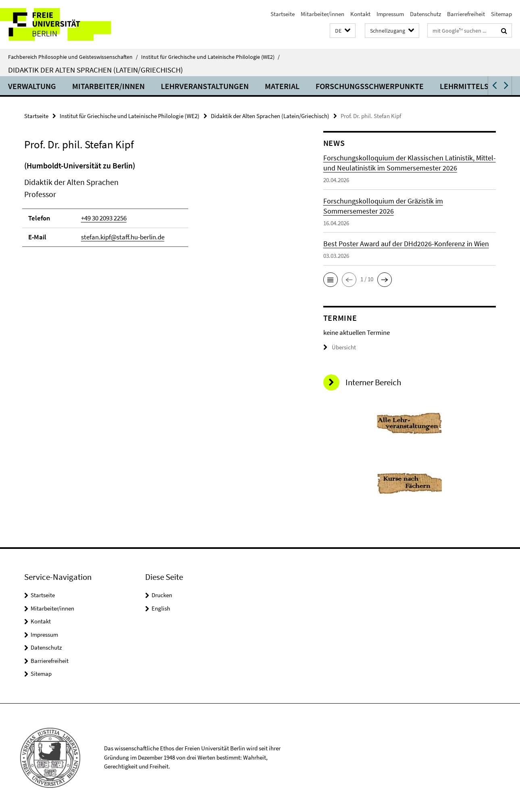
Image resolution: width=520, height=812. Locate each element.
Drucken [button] (162, 595)
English (161, 608)
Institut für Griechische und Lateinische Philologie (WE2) (210, 57)
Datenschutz (425, 14)
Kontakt (360, 14)
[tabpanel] (159, 207)
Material (282, 86)
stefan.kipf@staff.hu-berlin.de (123, 237)
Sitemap (501, 14)
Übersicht (340, 347)
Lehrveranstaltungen (205, 86)
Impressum (390, 14)
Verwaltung (32, 86)
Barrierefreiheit (466, 14)
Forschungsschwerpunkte (370, 86)
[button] (343, 31)
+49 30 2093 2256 (104, 218)
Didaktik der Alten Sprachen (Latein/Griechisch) (96, 70)
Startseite (283, 14)
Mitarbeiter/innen (322, 14)
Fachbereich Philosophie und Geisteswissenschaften (73, 57)
